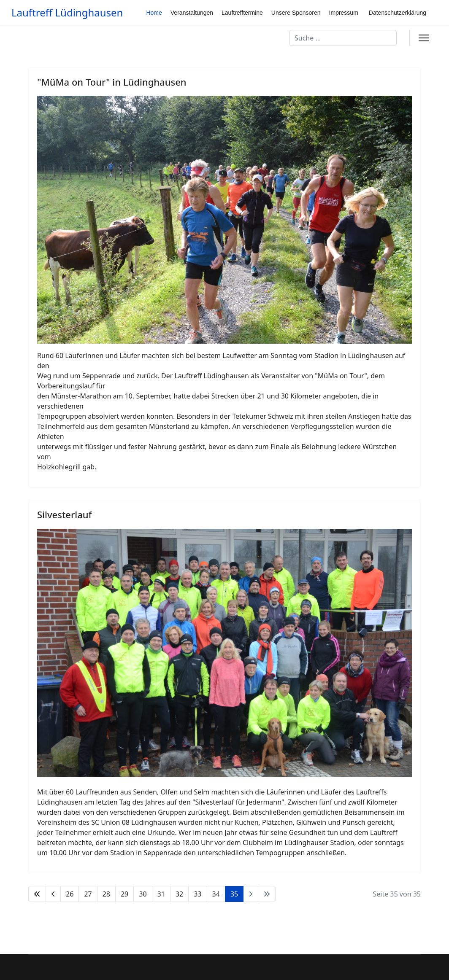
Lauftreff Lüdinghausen (67, 13)
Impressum (344, 13)
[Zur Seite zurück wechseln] (53, 894)
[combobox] (343, 38)
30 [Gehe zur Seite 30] (143, 894)
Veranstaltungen (192, 13)
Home (154, 13)
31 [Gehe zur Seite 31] (161, 894)
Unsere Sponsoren (296, 13)
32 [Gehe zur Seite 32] (179, 894)
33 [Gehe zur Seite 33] (197, 894)
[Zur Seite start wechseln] (37, 894)
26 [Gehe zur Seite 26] (70, 894)
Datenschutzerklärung (398, 13)
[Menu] (424, 38)
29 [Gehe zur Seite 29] (124, 894)
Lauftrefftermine (242, 13)
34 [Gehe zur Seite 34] (216, 894)
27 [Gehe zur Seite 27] (88, 894)
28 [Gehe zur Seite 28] (106, 894)
